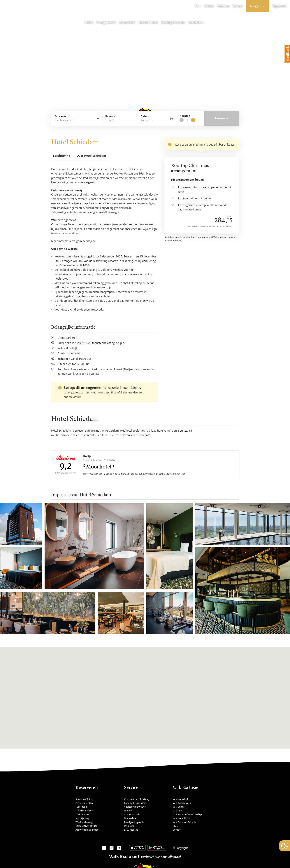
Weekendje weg (84, 822)
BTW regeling (131, 830)
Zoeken (209, 6)
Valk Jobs (178, 811)
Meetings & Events (173, 22)
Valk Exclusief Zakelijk (184, 822)
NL (197, 6)
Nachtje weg (82, 818)
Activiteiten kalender (87, 830)
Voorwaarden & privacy (137, 799)
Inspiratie (129, 826)
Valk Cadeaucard (182, 803)
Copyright (181, 848)
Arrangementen (106, 22)
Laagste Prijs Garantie (136, 803)
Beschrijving (61, 156)
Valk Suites (179, 807)
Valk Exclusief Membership (187, 814)
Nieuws (128, 811)
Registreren (280, 6)
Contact (238, 6)
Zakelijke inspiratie (134, 822)
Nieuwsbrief (131, 818)
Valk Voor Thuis (181, 818)
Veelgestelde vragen (135, 807)
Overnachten (128, 22)
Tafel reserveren (84, 811)
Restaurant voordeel (87, 826)
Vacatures (223, 6)
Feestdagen (82, 807)
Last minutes (83, 814)
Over (91, 156)
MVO (175, 826)
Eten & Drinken (149, 22)
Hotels (89, 22)
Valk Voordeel (180, 799)
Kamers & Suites (84, 799)
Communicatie (132, 814)
